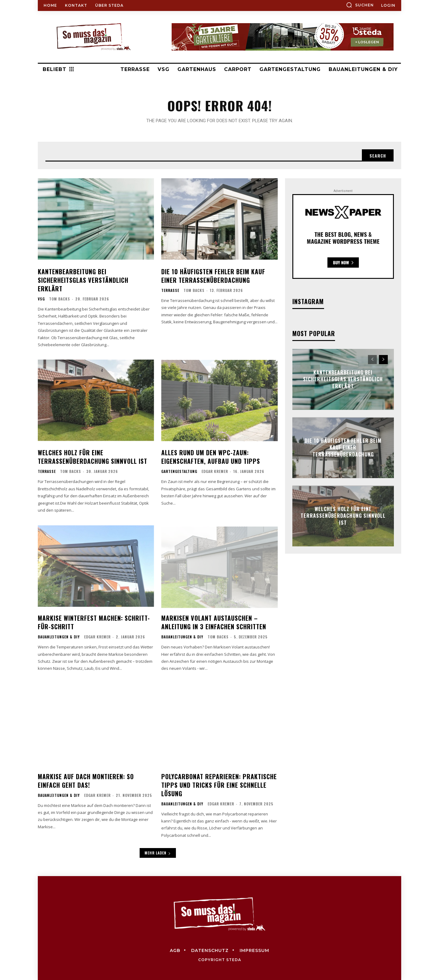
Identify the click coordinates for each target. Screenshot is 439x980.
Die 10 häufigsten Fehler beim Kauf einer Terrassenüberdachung (213, 276)
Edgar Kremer (215, 471)
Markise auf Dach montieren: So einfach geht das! (86, 781)
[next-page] (383, 360)
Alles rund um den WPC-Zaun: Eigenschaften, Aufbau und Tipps (211, 457)
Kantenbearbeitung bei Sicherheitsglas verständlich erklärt (83, 280)
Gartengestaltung (179, 471)
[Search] (378, 155)
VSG (41, 299)
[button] (360, 5)
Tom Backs (60, 299)
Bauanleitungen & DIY (59, 637)
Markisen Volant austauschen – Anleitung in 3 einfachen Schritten (214, 622)
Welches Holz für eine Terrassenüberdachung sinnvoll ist (93, 457)
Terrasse (170, 290)
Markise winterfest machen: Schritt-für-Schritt (94, 622)
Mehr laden (158, 853)
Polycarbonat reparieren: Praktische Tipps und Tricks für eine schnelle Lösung (219, 785)
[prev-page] (372, 360)
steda (234, 960)
